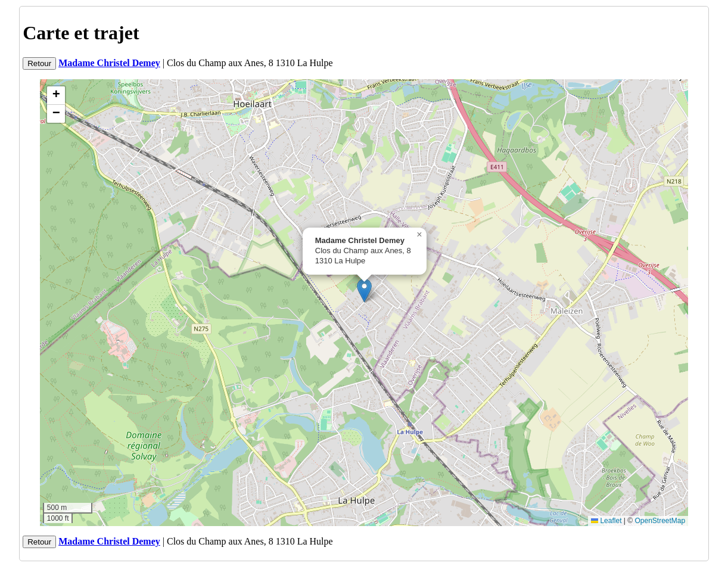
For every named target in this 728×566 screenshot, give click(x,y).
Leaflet (606, 521)
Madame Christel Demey (109, 63)
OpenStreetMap (660, 521)
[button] (364, 290)
